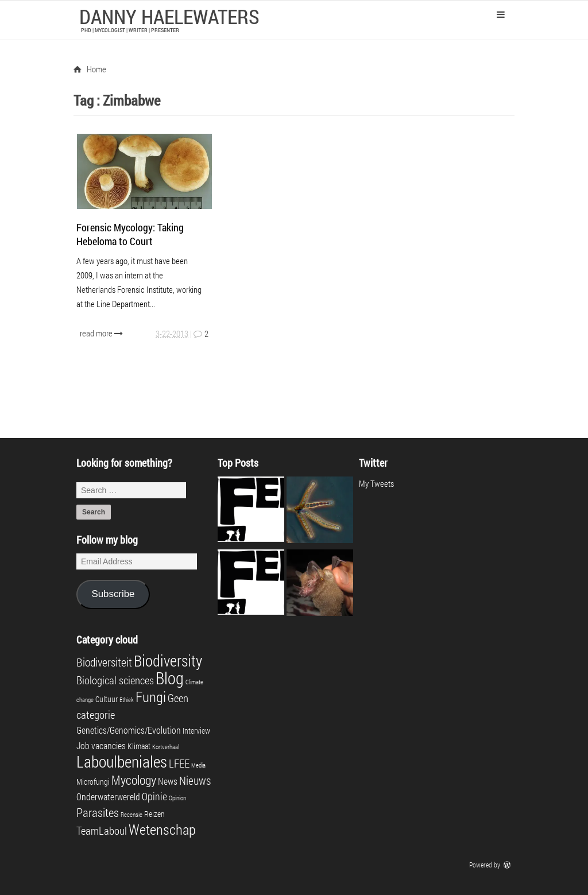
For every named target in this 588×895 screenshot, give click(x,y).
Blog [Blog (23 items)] (170, 678)
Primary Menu (501, 14)
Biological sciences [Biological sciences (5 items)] (115, 680)
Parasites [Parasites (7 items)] (98, 812)
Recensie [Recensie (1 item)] (131, 815)
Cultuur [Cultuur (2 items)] (107, 699)
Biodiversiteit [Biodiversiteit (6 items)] (104, 662)
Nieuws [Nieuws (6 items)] (195, 780)
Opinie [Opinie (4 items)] (154, 797)
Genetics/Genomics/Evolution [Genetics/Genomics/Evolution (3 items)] (129, 730)
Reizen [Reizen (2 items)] (154, 814)
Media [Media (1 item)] (198, 765)
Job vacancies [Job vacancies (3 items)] (101, 745)
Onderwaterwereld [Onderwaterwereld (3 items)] (108, 797)
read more (102, 333)
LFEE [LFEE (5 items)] (179, 763)
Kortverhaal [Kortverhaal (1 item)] (166, 747)
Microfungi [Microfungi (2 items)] (93, 782)
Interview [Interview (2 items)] (196, 731)
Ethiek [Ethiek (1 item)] (127, 700)
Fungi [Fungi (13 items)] (151, 696)
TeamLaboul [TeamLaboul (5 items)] (102, 830)
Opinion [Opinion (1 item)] (177, 798)
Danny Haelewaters (169, 16)
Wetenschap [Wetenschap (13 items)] (162, 829)
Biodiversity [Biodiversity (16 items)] (168, 660)
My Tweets (376, 483)
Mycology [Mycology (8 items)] (134, 780)
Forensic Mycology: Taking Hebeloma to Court (130, 234)
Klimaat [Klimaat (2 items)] (139, 746)
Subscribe (113, 594)
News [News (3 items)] (168, 781)
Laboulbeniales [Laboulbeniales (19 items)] (122, 762)
